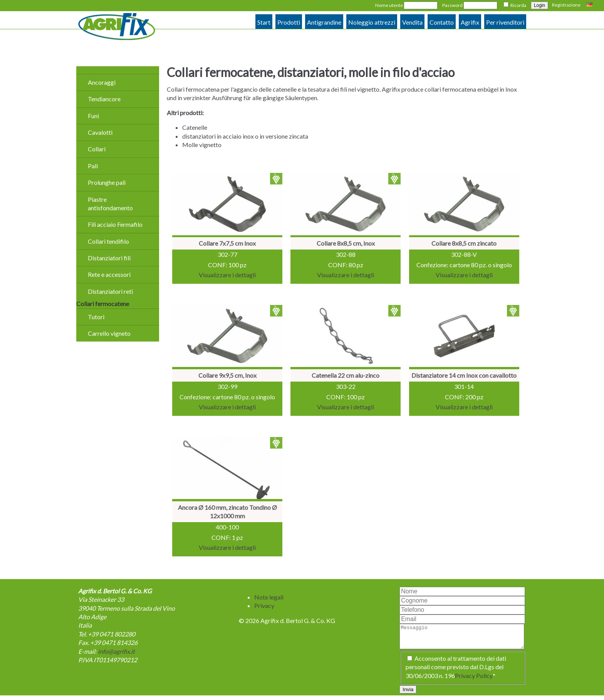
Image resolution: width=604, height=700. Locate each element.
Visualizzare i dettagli (227, 275)
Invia (408, 694)
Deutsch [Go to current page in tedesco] (590, 5)
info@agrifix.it (116, 651)
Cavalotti (100, 132)
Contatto (442, 22)
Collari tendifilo (108, 241)
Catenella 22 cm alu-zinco (346, 375)
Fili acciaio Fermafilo (115, 224)
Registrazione (566, 5)
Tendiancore (104, 99)
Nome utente (389, 5)
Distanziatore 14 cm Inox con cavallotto (464, 375)
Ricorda (518, 5)
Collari (97, 149)
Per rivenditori (505, 22)
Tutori (96, 317)
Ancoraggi (102, 82)
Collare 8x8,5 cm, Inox (346, 243)
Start (264, 22)
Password (452, 5)
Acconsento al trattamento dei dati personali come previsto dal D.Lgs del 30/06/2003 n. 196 (456, 672)
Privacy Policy (474, 680)
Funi (93, 116)
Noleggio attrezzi (372, 22)
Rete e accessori (109, 274)
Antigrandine (324, 22)
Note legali (269, 597)
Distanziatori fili (109, 258)
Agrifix (470, 22)
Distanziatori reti (110, 291)
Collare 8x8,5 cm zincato (464, 243)
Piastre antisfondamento (110, 203)
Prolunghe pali (107, 182)
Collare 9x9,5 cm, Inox (227, 375)
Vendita (412, 22)
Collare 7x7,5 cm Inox (227, 243)
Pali (93, 166)
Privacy (264, 605)
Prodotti (289, 22)
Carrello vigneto (109, 333)
